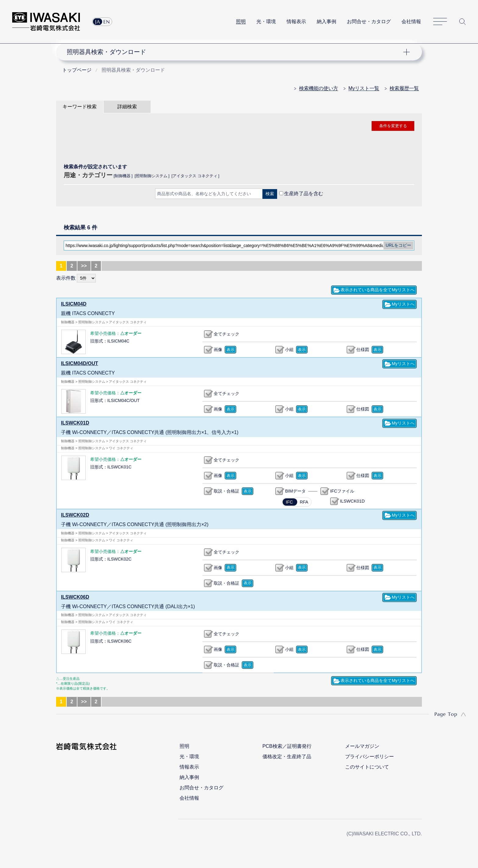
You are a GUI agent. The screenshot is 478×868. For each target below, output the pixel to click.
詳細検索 (127, 107)
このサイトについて (367, 767)
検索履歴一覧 (404, 88)
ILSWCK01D (75, 423)
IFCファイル (342, 491)
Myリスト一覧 (364, 88)
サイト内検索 (462, 22)
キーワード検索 (80, 107)
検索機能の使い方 (319, 88)
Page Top (446, 714)
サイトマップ (440, 22)
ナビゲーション (236, 52)
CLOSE (239, 210)
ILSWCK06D (75, 597)
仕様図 (363, 350)
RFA (304, 502)
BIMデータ (295, 491)
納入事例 (326, 22)
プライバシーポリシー (369, 757)
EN (107, 22)
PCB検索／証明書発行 (287, 746)
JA (98, 22)
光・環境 (266, 22)
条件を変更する (393, 126)
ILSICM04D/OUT (80, 363)
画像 (218, 350)
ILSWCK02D (75, 515)
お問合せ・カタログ (369, 22)
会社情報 (411, 22)
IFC (289, 502)
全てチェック (227, 334)
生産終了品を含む (304, 194)
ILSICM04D (74, 304)
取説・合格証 (227, 491)
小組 (289, 350)
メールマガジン (362, 746)
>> (84, 266)
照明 (241, 22)
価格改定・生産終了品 (287, 757)
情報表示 (296, 22)
